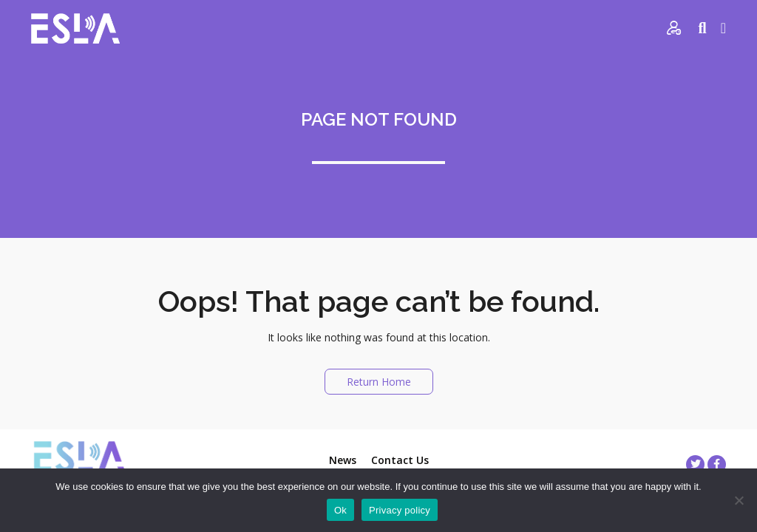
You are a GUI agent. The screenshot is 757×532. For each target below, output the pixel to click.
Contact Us (400, 460)
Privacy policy (400, 510)
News (343, 460)
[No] (739, 500)
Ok (340, 510)
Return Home (379, 382)
